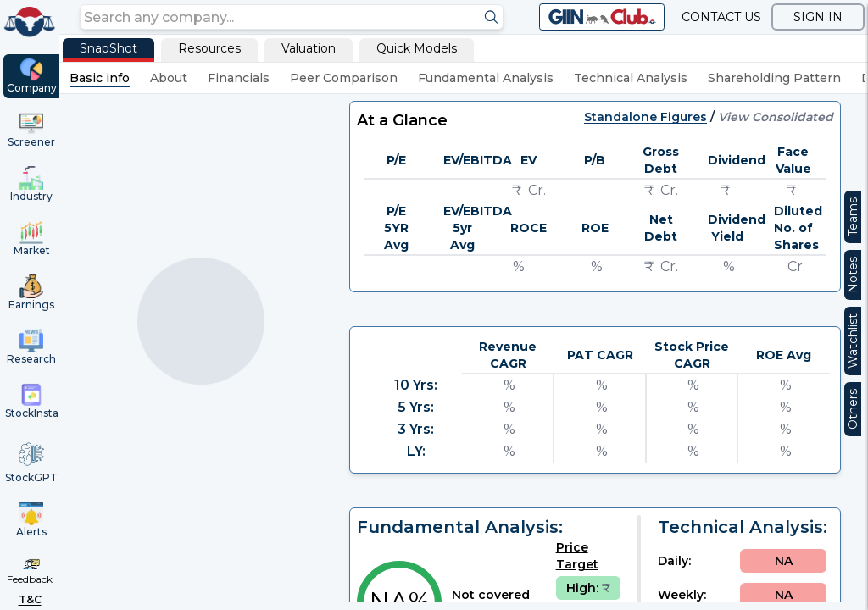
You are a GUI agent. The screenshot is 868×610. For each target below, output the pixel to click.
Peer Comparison (344, 78)
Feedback (30, 579)
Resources (209, 48)
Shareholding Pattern (774, 78)
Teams (853, 217)
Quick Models (417, 48)
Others (853, 409)
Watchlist (853, 341)
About (169, 78)
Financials (239, 78)
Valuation (309, 48)
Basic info (100, 78)
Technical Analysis (631, 78)
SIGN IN (818, 17)
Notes (853, 275)
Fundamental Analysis (486, 78)
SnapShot (108, 48)
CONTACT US (721, 17)
